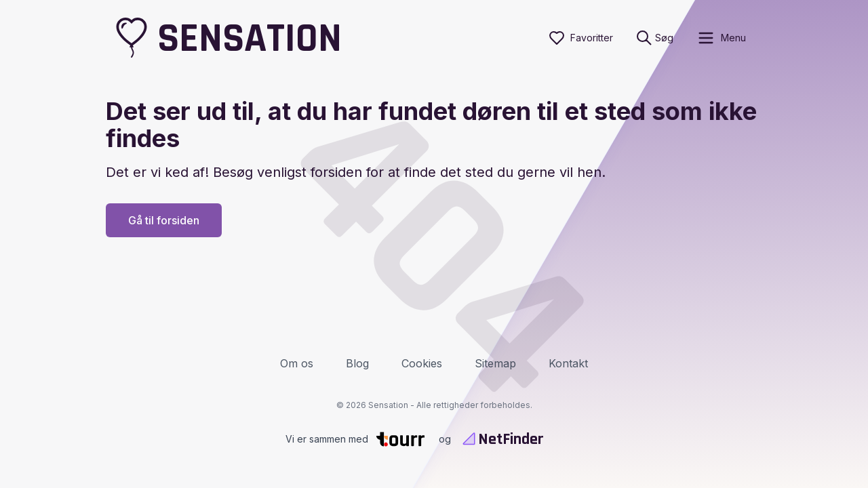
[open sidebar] (721, 38)
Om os (297, 363)
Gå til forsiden (164, 220)
